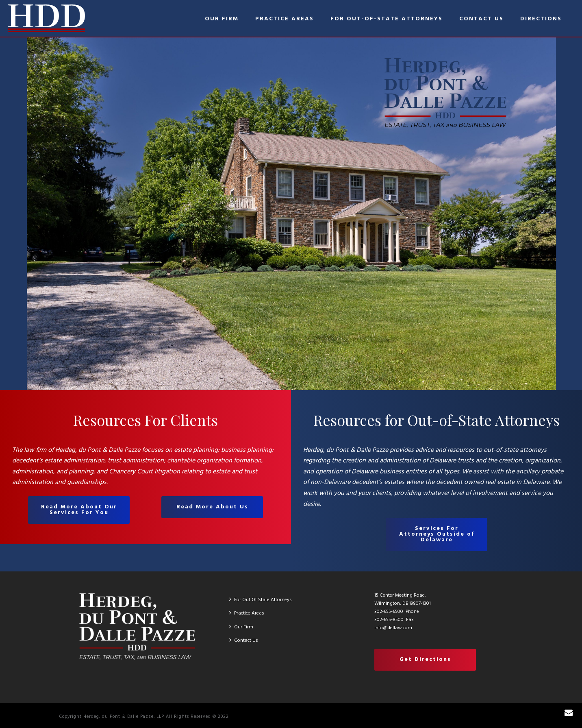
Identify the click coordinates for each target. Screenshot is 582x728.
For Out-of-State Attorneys (387, 19)
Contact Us (481, 19)
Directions (541, 19)
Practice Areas (284, 19)
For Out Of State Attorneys (261, 600)
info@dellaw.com (393, 628)
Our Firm (222, 19)
